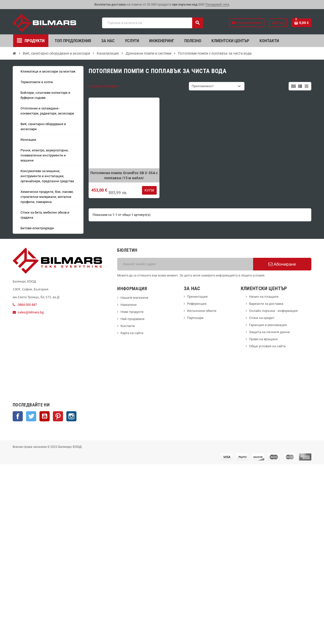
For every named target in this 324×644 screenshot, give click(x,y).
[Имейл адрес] (185, 264)
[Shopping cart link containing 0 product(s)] (301, 23)
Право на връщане (263, 339)
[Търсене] (152, 23)
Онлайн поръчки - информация (273, 311)
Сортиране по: (175, 86)
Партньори (195, 318)
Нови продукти (132, 312)
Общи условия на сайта (267, 346)
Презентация (197, 297)
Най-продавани (133, 319)
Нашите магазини (134, 298)
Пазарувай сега (217, 4)
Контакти (128, 326)
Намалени (129, 305)
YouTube (45, 416)
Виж (283, 86)
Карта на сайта (132, 333)
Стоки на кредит (262, 318)
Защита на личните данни (269, 332)
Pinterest (58, 416)
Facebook (18, 416)
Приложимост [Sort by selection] (203, 86)
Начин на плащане (264, 297)
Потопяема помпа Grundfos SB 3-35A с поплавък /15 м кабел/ (124, 175)
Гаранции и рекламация (268, 325)
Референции (197, 304)
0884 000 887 (27, 305)
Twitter (31, 416)
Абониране (282, 264)
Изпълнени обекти (202, 311)
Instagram (71, 416)
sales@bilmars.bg (31, 312)
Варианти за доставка (266, 304)
